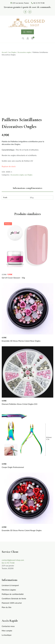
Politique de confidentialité (13, 594)
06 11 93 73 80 (8, 563)
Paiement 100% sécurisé (12, 603)
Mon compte (7, 631)
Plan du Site (7, 607)
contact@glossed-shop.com (13, 560)
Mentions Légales (9, 590)
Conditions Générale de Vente (14, 598)
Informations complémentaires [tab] (28, 188)
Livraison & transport (10, 585)
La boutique (7, 635)
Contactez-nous (8, 626)
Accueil (4, 52)
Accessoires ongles (24, 52)
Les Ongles (12, 52)
